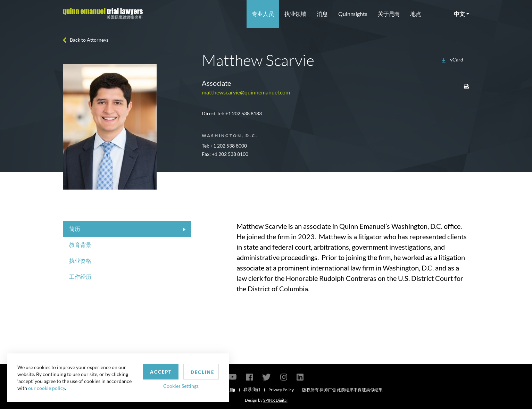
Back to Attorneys (89, 40)
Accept (161, 372)
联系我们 (252, 389)
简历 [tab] (75, 229)
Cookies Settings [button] (181, 386)
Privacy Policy (281, 390)
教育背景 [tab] (80, 245)
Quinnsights (353, 14)
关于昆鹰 (389, 14)
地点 (416, 14)
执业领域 (296, 14)
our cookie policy (47, 388)
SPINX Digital (275, 400)
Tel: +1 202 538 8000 (224, 146)
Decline (202, 372)
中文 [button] (459, 14)
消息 (322, 14)
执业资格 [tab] (80, 261)
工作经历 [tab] (80, 277)
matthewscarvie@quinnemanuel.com (246, 92)
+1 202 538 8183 (244, 113)
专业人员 (263, 14)
